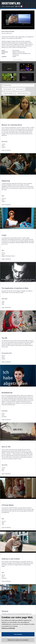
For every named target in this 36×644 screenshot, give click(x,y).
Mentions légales (10, 6)
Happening (6, 181)
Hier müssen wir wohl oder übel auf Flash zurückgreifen (18, 20)
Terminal (5, 611)
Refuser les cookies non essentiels (18, 640)
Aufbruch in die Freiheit (11, 559)
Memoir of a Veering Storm (12, 125)
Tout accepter (18, 634)
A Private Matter (8, 505)
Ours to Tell (6, 447)
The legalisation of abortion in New (15, 288)
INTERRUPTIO (7, 393)
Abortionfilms (11, 3)
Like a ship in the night (8, 31)
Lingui (4, 235)
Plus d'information (18, 60)
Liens (3, 6)
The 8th (4, 338)
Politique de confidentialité (8, 628)
